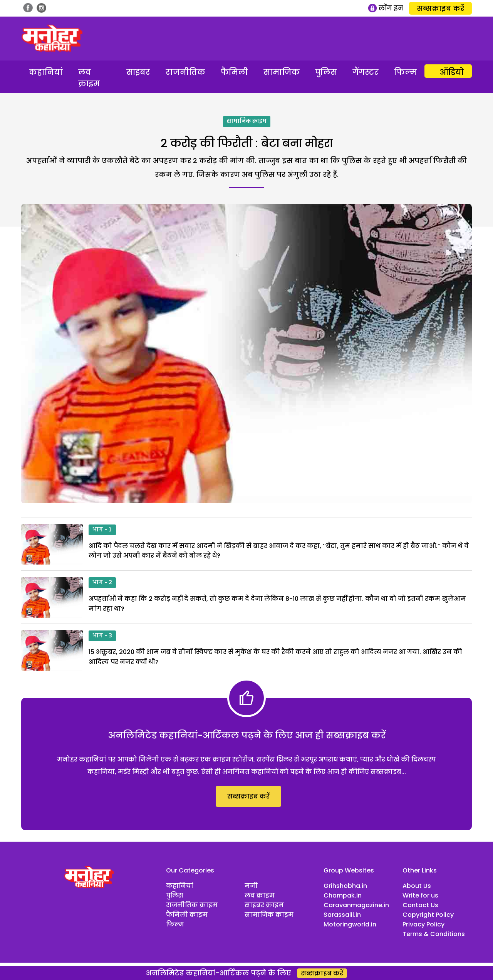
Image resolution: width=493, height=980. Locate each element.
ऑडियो (452, 72)
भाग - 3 (102, 636)
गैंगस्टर (366, 72)
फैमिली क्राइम (187, 915)
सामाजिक (282, 72)
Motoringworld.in (350, 924)
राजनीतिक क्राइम (192, 905)
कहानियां (46, 72)
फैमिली (234, 72)
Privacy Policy (423, 924)
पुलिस (326, 72)
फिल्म (405, 72)
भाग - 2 (102, 583)
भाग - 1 (102, 530)
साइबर (138, 72)
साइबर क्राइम (264, 905)
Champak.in (343, 895)
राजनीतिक (185, 72)
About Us (417, 886)
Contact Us (420, 905)
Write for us (420, 895)
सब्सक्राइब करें (440, 8)
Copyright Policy (428, 915)
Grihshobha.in (345, 886)
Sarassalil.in (342, 915)
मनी (251, 886)
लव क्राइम (89, 78)
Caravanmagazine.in (356, 905)
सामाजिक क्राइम (247, 121)
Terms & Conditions (434, 934)
